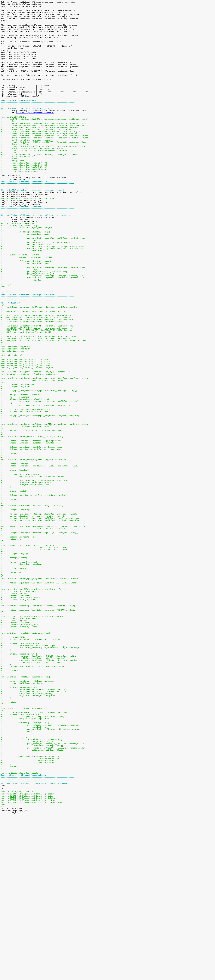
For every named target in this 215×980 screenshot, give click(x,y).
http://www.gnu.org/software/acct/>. (35, 135)
